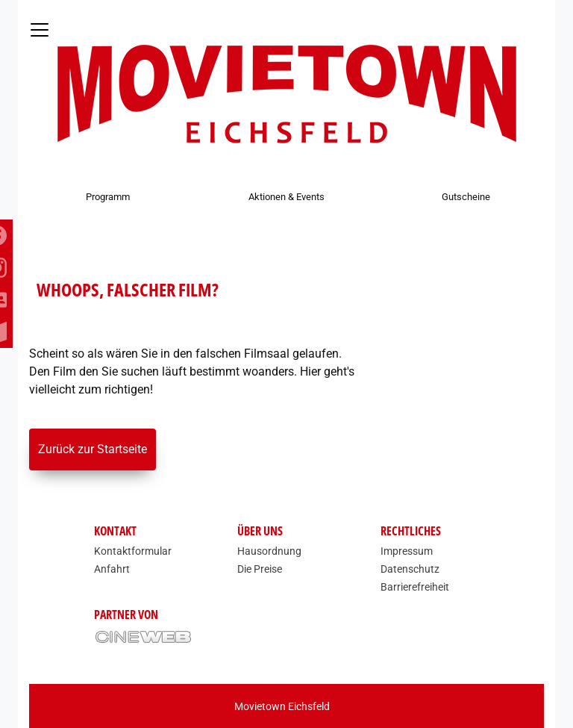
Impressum (407, 551)
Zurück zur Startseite (93, 449)
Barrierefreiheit (415, 587)
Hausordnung (269, 551)
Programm (108, 197)
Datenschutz (410, 569)
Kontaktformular (133, 551)
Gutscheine (466, 197)
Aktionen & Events (286, 197)
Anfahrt (112, 569)
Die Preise (260, 569)
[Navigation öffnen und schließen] (40, 30)
